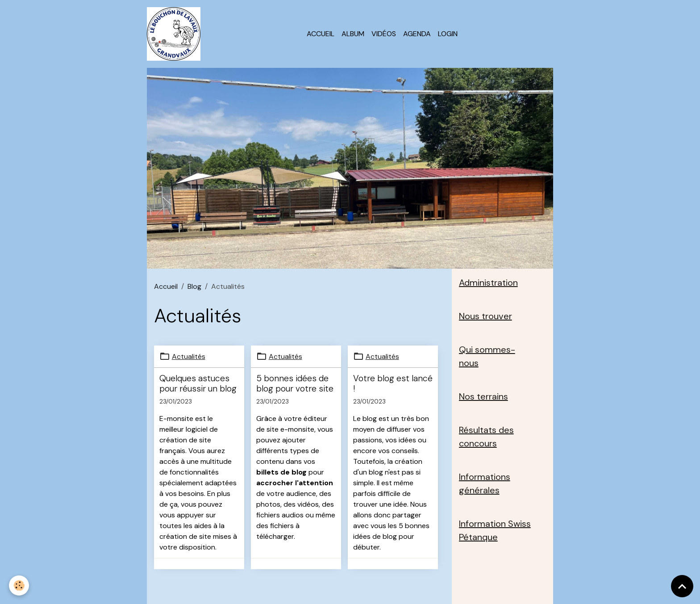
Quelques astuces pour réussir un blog (198, 383)
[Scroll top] (682, 586)
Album (353, 34)
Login (448, 34)
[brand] (175, 34)
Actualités (189, 356)
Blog (194, 286)
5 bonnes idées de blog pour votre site (295, 383)
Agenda (417, 34)
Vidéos (384, 34)
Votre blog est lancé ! (393, 383)
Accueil (321, 34)
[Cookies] (19, 585)
